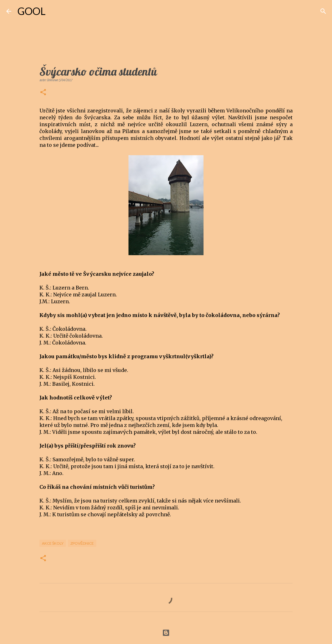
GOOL (32, 11)
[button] (43, 93)
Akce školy (53, 543)
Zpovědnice (82, 543)
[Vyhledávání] (54, 11)
